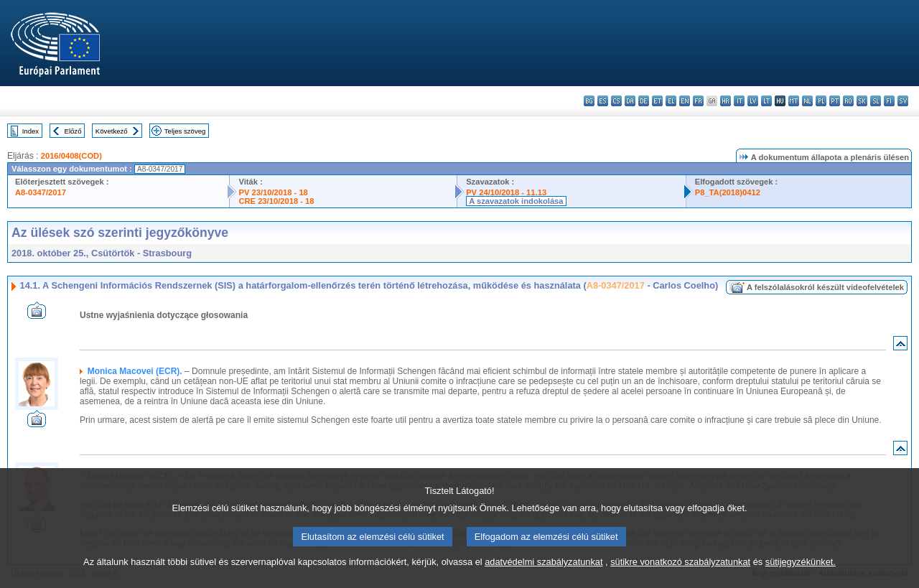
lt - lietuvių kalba (766, 101)
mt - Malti (794, 101)
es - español (603, 101)
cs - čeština (616, 101)
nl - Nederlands (807, 101)
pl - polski (821, 101)
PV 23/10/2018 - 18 (273, 192)
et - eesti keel (657, 101)
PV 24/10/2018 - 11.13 (506, 192)
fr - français (698, 101)
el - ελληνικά (671, 101)
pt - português (835, 101)
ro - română (848, 101)
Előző (73, 131)
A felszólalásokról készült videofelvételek (825, 287)
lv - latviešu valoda (753, 101)
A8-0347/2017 (41, 192)
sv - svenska (903, 101)
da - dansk (630, 101)
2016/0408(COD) (71, 156)
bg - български (589, 101)
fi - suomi (889, 101)
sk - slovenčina (862, 101)
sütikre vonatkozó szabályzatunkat (680, 578)
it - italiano (739, 101)
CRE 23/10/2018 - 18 (276, 201)
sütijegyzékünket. (801, 578)
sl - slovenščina (876, 101)
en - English (685, 101)
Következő (112, 131)
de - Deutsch (644, 101)
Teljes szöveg (185, 131)
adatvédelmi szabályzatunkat (544, 578)
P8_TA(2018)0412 (728, 192)
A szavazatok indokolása (516, 201)
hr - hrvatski (726, 101)
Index (31, 131)
